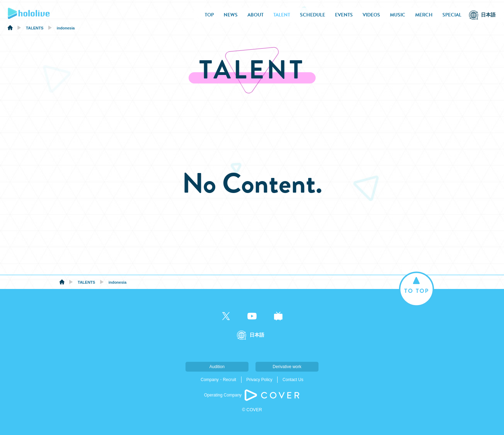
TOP (209, 15)
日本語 (488, 15)
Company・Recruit (218, 380)
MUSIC (398, 15)
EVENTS (344, 15)
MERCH (424, 15)
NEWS (231, 15)
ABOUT (255, 15)
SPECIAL (452, 15)
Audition (217, 367)
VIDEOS (371, 15)
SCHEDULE (313, 15)
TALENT (282, 15)
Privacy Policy (260, 380)
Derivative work (287, 367)
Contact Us (293, 380)
